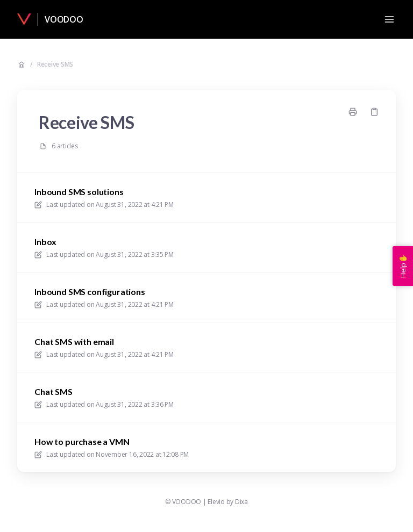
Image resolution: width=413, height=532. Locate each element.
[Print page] (353, 112)
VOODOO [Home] (64, 19)
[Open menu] (389, 19)
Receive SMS (55, 64)
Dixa (241, 502)
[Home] (24, 19)
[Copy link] (374, 112)
